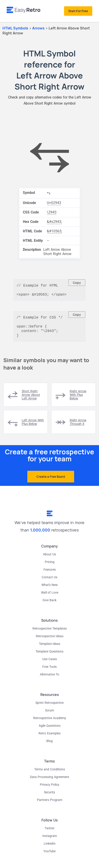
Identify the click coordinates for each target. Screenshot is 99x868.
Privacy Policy (50, 788)
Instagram (50, 839)
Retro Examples (49, 737)
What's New (50, 588)
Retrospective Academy (50, 722)
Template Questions (49, 655)
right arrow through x (78, 426)
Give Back (49, 604)
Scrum (49, 714)
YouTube (49, 855)
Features (50, 573)
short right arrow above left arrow (31, 398)
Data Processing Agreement (50, 781)
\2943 (52, 212)
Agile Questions (50, 729)
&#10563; (54, 231)
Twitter (49, 832)
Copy (77, 283)
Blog (49, 745)
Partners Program (50, 803)
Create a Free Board (51, 480)
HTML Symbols (15, 28)
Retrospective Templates (50, 632)
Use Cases (50, 663)
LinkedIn (50, 847)
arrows (39, 28)
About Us (49, 558)
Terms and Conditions (50, 773)
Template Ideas (50, 647)
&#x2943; (54, 222)
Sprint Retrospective (49, 706)
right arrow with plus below (78, 398)
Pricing (50, 565)
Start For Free (78, 11)
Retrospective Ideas (50, 640)
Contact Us (49, 581)
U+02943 (54, 203)
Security (49, 796)
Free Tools (49, 670)
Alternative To (49, 678)
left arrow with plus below (33, 426)
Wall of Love (50, 596)
